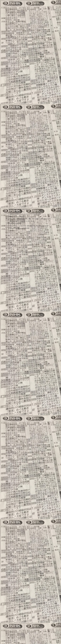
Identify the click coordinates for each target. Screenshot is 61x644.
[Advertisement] (31, 22)
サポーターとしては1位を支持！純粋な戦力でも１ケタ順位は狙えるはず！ (30, 226)
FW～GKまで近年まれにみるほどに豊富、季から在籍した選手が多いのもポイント (32, 219)
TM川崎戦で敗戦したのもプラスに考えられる (22, 222)
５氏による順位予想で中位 (17, 212)
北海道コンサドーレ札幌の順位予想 (18, 210)
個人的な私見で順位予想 (15, 224)
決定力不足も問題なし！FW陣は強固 (19, 229)
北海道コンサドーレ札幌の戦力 (16, 217)
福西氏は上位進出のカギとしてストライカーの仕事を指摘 (25, 214)
